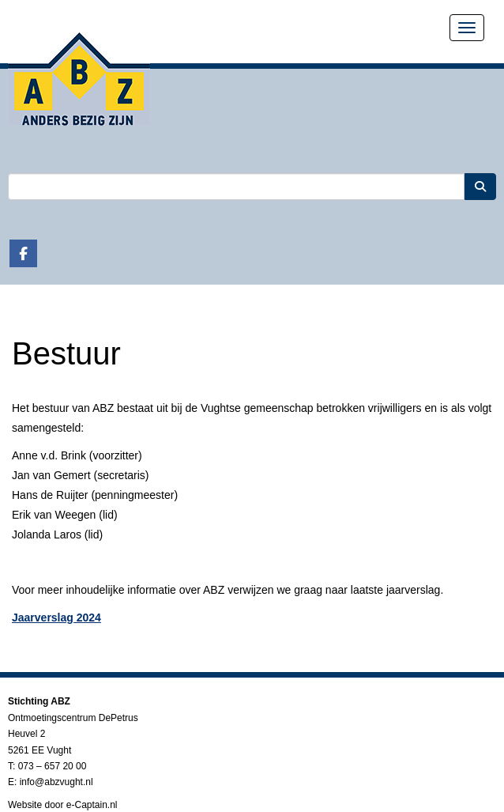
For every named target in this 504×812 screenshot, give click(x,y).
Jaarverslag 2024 (56, 617)
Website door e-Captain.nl (63, 805)
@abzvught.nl (56, 782)
